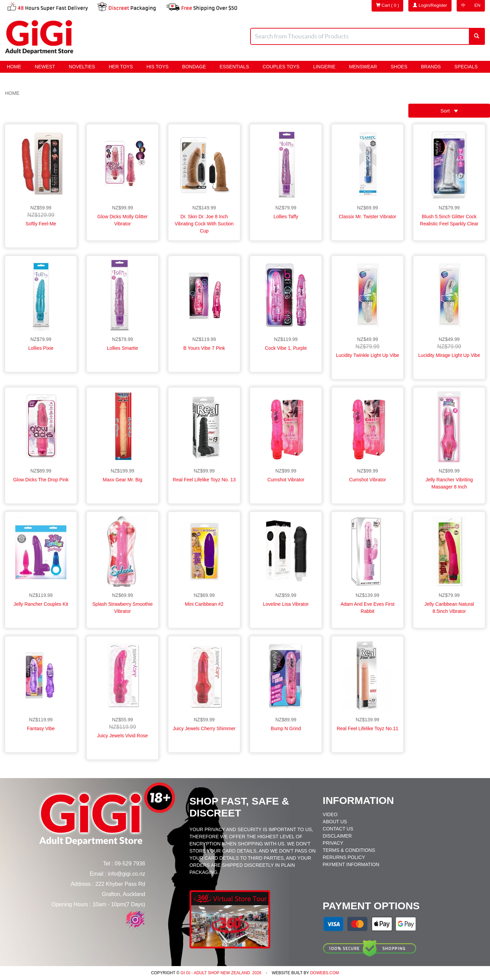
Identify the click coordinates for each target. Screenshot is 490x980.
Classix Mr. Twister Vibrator (367, 217)
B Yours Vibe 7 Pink (204, 348)
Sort (449, 111)
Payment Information (351, 864)
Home (14, 67)
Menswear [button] (363, 67)
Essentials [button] (234, 67)
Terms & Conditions (349, 850)
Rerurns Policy (344, 857)
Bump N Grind (286, 728)
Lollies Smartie (122, 348)
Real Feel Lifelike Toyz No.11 (367, 728)
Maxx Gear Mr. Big (122, 480)
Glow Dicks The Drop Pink (41, 480)
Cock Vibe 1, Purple (286, 348)
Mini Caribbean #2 (204, 604)
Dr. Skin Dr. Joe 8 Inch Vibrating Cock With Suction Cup (204, 224)
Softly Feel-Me (41, 224)
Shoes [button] (399, 67)
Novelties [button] (82, 67)
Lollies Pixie (41, 348)
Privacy (333, 843)
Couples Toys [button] (281, 67)
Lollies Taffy (286, 217)
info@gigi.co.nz (127, 874)
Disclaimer (337, 836)
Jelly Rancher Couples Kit (41, 604)
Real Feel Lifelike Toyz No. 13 (204, 480)
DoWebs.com (324, 973)
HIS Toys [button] (158, 67)
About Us (335, 822)
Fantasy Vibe (41, 728)
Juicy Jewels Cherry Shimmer (204, 728)
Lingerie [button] (324, 67)
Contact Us (338, 829)
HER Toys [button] (121, 67)
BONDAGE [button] (194, 67)
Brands (431, 67)
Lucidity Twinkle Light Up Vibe (367, 355)
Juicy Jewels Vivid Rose (122, 736)
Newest (45, 67)
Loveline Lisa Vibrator (286, 604)
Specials (466, 67)
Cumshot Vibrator (286, 480)
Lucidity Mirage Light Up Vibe (449, 355)
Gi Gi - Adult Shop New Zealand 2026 (220, 973)
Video (330, 814)
